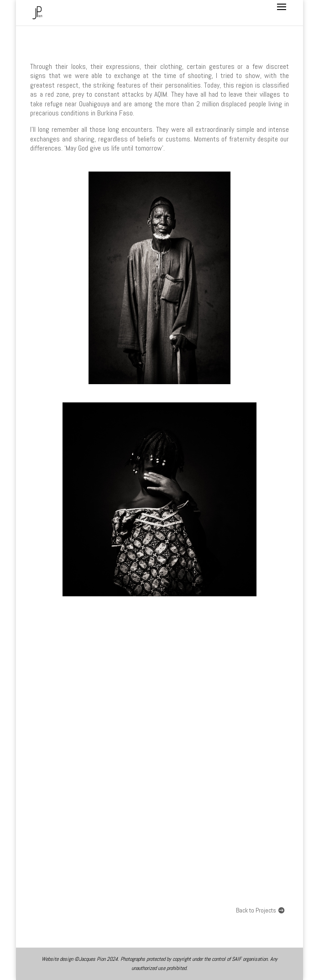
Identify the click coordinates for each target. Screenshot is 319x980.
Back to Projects (256, 910)
